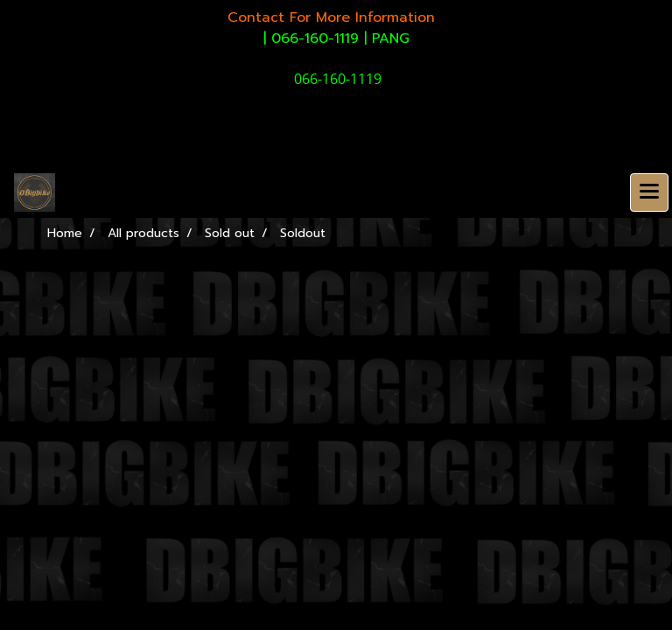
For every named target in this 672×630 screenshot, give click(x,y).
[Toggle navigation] (649, 192)
